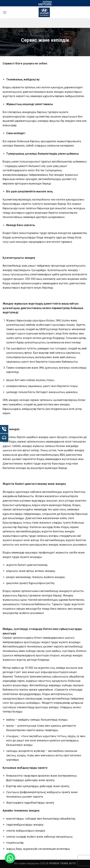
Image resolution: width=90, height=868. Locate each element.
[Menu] (5, 12)
